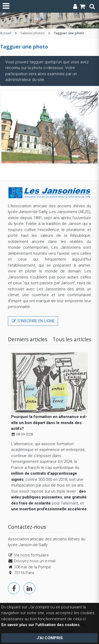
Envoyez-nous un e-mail (35, 561)
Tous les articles (72, 339)
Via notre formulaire (31, 555)
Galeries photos (32, 33)
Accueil (6, 33)
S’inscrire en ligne (33, 321)
